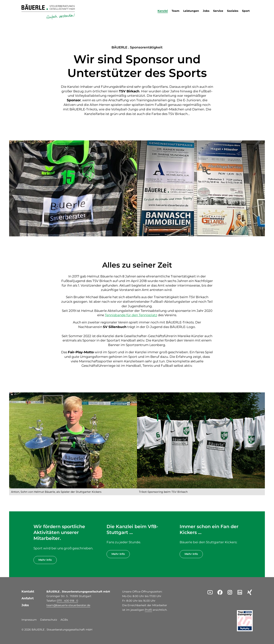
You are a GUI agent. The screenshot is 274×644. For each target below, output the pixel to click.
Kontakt (28, 591)
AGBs (64, 620)
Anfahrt (28, 598)
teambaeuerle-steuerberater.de (68, 605)
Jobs (25, 605)
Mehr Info (45, 560)
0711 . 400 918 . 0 (67, 601)
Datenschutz (49, 620)
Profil (148, 610)
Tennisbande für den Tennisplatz (131, 315)
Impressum (29, 620)
